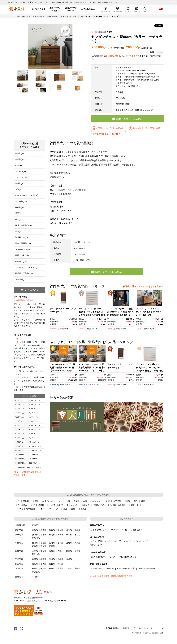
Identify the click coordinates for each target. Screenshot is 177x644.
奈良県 (77, 551)
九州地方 (95, 32)
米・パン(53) (21, 171)
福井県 (60, 543)
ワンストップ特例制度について (123, 557)
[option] (50, 46)
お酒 (85, 501)
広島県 (60, 559)
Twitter (22, 629)
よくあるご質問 (118, 9)
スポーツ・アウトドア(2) (26, 267)
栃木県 (43, 535)
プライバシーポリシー (141, 628)
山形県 (69, 530)
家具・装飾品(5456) (24, 225)
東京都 (77, 535)
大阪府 (60, 551)
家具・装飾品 (53, 16)
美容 (33, 505)
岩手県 (43, 530)
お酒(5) (18, 189)
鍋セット (135, 505)
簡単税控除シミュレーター (102, 568)
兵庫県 (69, 551)
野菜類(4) (19, 183)
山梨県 (69, 543)
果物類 (26, 501)
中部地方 (19, 543)
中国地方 (19, 559)
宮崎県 (77, 568)
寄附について (96, 545)
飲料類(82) (20, 207)
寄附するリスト (137, 9)
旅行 (18, 501)
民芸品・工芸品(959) (24, 273)
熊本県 (60, 568)
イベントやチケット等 (100, 501)
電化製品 (82, 509)
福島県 (77, 530)
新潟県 (35, 543)
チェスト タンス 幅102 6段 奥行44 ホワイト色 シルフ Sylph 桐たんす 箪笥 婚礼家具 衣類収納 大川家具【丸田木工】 (92, 315)
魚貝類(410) (20, 159)
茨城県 (35, 535)
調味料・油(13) (22, 237)
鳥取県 (35, 559)
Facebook (15, 629)
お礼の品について (121, 541)
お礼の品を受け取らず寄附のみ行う (147, 128)
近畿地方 (19, 551)
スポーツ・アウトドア (48, 509)
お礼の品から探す (39, 16)
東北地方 (19, 530)
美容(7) (18, 231)
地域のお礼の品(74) (24, 255)
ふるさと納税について (100, 541)
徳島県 (35, 564)
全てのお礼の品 (88, 9)
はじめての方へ (105, 9)
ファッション (72, 505)
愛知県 (52, 546)
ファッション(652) (23, 249)
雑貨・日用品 (57, 505)
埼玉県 (60, 535)
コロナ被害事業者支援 (25, 509)
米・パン (51, 501)
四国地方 (19, 564)
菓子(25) (19, 213)
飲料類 (127, 501)
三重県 (35, 551)
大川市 (109, 32)
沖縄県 (35, 577)
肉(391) (18, 165)
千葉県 (69, 535)
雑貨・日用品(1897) (24, 243)
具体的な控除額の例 (147, 568)
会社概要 (126, 628)
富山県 (43, 543)
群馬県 (52, 535)
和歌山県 (36, 554)
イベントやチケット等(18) (27, 195)
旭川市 (67, 385)
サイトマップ (158, 628)
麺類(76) (19, 219)
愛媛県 (52, 564)
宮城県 (52, 530)
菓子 (136, 501)
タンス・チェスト (73, 16)
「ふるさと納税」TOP (22, 16)
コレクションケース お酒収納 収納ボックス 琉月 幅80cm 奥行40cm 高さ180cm (120, 312)
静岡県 (43, 546)
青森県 (35, 530)
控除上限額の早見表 (126, 568)
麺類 (143, 501)
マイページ (128, 9)
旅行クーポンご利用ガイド (71, 9)
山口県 (69, 559)
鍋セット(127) (21, 261)
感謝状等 (86, 505)
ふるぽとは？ (136, 530)
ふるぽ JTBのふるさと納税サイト (17, 9)
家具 (62, 16)
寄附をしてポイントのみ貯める (111, 128)
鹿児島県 (36, 572)
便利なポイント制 (119, 530)
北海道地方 (54, 385)
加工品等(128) (21, 201)
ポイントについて (140, 541)
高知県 (60, 564)
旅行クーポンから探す (55, 9)
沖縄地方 (19, 577)
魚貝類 (35, 501)
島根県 (43, 559)
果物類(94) (20, 153)
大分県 (69, 568)
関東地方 (19, 535)
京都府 (52, 551)
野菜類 (76, 501)
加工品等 (117, 501)
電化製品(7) (20, 279)
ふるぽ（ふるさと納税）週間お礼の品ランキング (111, 576)
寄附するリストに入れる (130, 119)
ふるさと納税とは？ (99, 530)
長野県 (77, 543)
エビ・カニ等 (64, 501)
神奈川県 (36, 538)
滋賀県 (43, 551)
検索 (145, 9)
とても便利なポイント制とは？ (106, 134)
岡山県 (52, 559)
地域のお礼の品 (100, 505)
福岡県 (103, 32)
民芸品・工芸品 (68, 509)
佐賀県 (43, 568)
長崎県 (52, 568)
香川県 (43, 564)
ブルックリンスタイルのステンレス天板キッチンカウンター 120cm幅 (149, 312)
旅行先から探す (39, 9)
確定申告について (98, 557)
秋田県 (60, 530)
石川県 (52, 543)
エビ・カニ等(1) (22, 177)
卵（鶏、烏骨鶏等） (119, 505)
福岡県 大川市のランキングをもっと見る (142, 286)
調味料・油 (43, 505)
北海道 (62, 385)
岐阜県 (35, 546)
